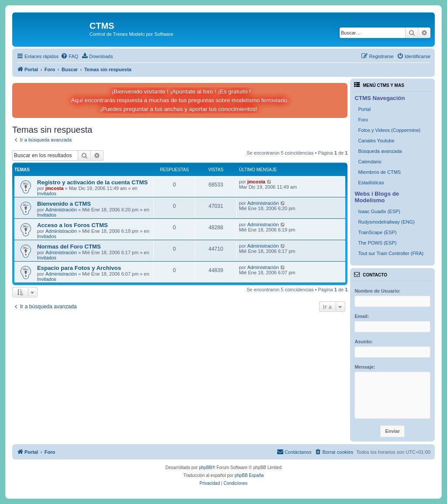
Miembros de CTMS (379, 172)
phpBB (206, 468)
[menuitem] (69, 56)
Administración (61, 210)
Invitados (47, 193)
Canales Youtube (376, 141)
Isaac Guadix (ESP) (379, 211)
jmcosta (55, 188)
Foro (363, 120)
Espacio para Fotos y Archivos (79, 268)
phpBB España (249, 475)
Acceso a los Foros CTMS (72, 225)
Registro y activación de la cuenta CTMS (93, 182)
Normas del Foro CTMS (69, 247)
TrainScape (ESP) (377, 232)
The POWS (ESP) (377, 243)
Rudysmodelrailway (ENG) (386, 222)
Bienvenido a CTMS (64, 204)
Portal (364, 109)
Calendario (370, 162)
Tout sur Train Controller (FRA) (391, 253)
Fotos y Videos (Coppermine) (389, 130)
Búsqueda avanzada (380, 151)
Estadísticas (371, 183)
